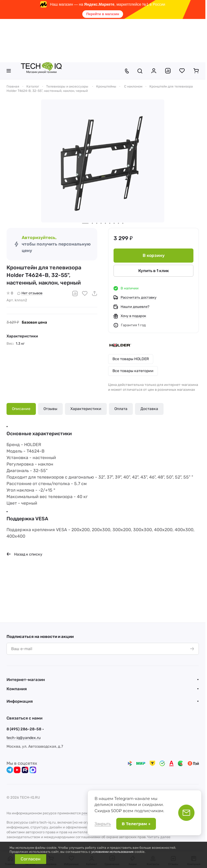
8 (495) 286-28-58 (24, 729)
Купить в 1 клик (154, 271)
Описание (21, 409)
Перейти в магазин (103, 14)
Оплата (121, 409)
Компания (17, 689)
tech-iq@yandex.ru (23, 738)
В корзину (154, 255)
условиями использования (112, 852)
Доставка (149, 409)
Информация (20, 701)
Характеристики (86, 409)
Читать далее (159, 837)
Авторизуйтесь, (39, 238)
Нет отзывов (30, 293)
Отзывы (50, 409)
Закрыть (103, 824)
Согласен (31, 859)
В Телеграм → (136, 824)
